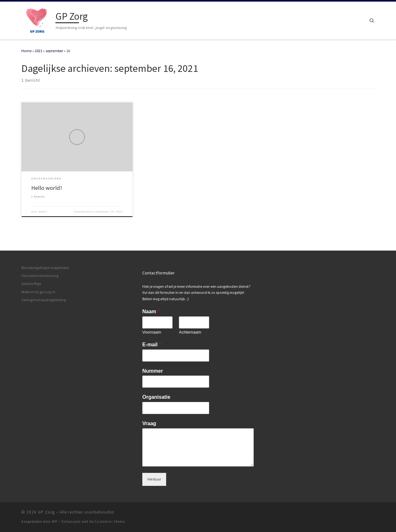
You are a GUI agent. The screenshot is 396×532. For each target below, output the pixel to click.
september (54, 51)
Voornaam (152, 332)
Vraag (149, 423)
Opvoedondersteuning (40, 276)
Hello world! (47, 188)
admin (43, 212)
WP (55, 522)
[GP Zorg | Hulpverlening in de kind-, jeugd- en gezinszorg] (37, 19)
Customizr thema (110, 522)
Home (26, 51)
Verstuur (154, 479)
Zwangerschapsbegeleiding (44, 300)
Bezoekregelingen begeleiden (45, 268)
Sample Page (31, 284)
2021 (39, 51)
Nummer (153, 371)
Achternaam (190, 332)
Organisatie (156, 397)
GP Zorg (46, 512)
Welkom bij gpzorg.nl (38, 292)
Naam (151, 311)
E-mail (152, 345)
